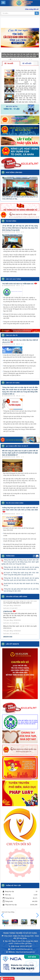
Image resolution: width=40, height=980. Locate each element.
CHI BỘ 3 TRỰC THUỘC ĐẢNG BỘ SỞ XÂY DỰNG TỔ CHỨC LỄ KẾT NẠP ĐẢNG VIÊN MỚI (20, 256)
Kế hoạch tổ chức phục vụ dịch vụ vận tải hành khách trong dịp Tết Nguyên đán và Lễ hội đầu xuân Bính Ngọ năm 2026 (19, 316)
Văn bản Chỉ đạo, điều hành (16, 597)
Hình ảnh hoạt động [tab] (8, 912)
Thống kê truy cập (13, 886)
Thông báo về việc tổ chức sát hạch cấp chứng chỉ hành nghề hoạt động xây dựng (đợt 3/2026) (20, 412)
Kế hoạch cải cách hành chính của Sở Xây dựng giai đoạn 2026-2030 (19, 529)
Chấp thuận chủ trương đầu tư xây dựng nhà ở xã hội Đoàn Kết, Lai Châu (19, 495)
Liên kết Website (12, 644)
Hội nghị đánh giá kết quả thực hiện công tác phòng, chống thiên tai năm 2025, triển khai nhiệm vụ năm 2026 (20, 250)
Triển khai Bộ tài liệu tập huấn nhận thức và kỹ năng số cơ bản (19, 534)
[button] (38, 915)
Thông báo (10, 556)
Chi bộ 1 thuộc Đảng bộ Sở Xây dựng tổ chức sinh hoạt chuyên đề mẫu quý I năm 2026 (20, 540)
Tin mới (9, 63)
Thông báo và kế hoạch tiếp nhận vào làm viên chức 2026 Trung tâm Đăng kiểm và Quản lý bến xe (19, 323)
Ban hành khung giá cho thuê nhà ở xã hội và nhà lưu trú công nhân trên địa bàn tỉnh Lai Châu (20, 474)
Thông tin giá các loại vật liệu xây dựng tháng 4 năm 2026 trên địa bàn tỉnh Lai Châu (19, 417)
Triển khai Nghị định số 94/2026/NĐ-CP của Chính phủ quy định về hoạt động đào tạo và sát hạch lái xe (19, 367)
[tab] (11, 63)
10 (29, 59)
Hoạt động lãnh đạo (14, 172)
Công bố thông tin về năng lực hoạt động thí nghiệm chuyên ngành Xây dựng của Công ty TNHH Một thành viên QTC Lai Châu (19, 429)
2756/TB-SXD (8, 613)
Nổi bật (27, 63)
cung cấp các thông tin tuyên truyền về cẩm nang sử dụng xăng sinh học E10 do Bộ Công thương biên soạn (19, 356)
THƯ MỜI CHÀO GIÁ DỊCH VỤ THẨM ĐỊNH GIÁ (18, 284)
